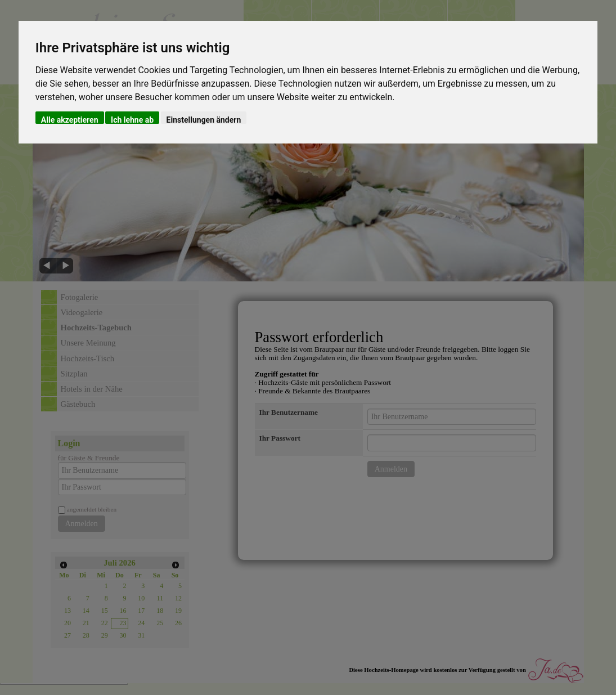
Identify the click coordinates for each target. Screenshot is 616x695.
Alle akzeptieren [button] (70, 120)
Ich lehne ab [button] (132, 120)
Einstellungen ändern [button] (204, 120)
